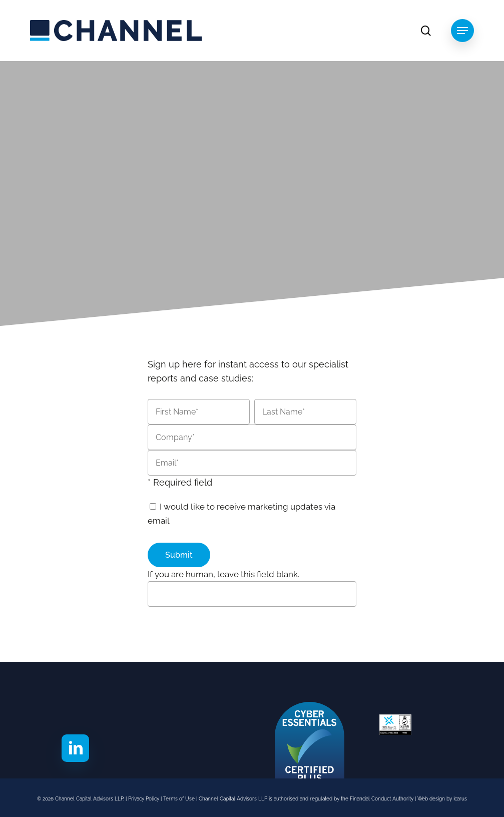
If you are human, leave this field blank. (223, 574)
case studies (225, 378)
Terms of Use (180, 799)
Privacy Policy (144, 799)
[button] (462, 31)
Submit (179, 555)
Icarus (460, 799)
